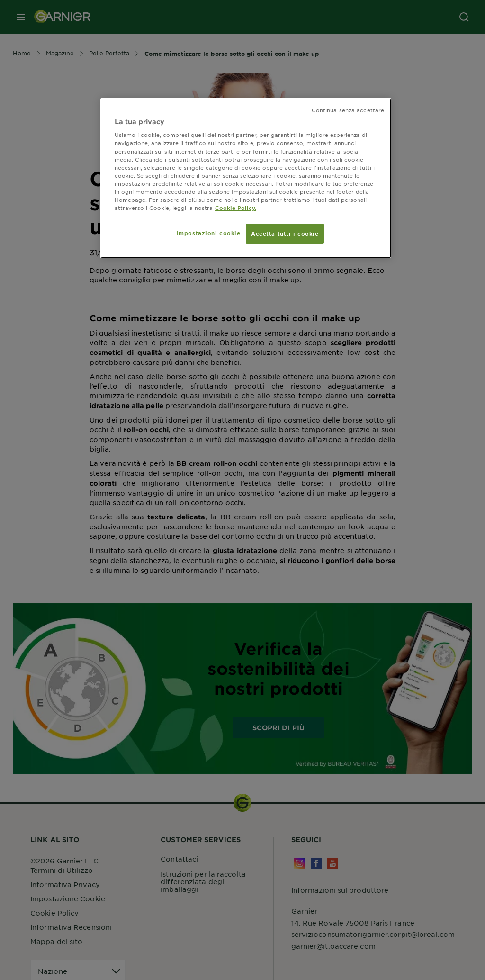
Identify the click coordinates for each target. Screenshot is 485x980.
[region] (246, 178)
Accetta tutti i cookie (285, 233)
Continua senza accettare (348, 110)
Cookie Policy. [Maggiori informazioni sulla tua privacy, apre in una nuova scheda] (236, 208)
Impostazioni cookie (209, 233)
